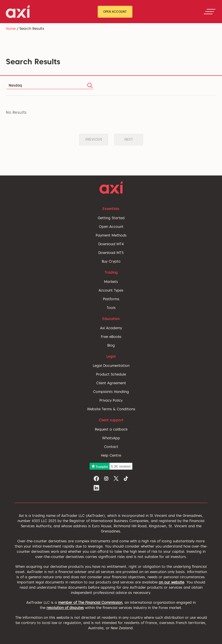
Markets (111, 282)
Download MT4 (111, 244)
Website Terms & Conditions (111, 409)
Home (11, 29)
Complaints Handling (111, 392)
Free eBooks (111, 337)
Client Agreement (111, 383)
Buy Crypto (111, 261)
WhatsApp (111, 438)
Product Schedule (111, 374)
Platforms (111, 299)
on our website (171, 582)
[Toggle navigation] (210, 12)
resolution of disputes (65, 608)
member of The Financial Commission (90, 602)
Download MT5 (111, 253)
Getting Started (111, 218)
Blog (111, 345)
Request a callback (111, 429)
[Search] (50, 86)
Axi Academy (111, 328)
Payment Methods (111, 235)
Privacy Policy (111, 400)
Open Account (115, 12)
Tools (111, 308)
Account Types (111, 290)
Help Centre (111, 455)
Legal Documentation (111, 366)
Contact (111, 447)
